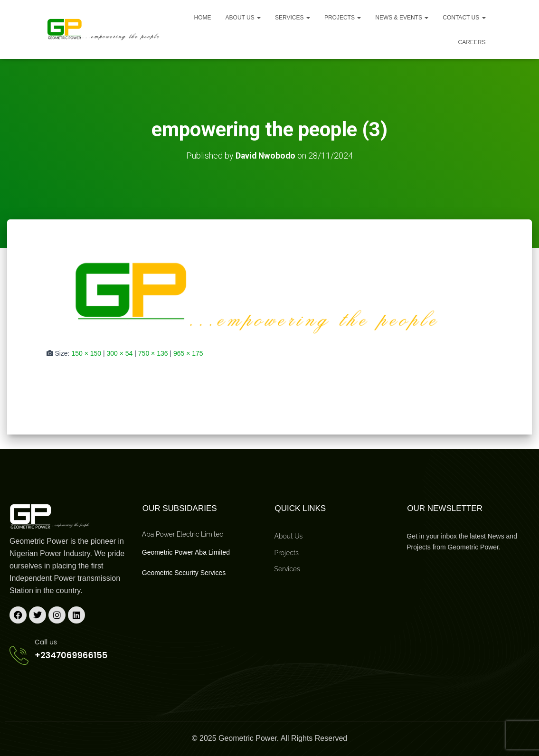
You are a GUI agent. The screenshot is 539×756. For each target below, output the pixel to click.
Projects (343, 18)
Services (293, 18)
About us (243, 18)
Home (203, 18)
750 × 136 (153, 353)
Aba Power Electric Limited (183, 534)
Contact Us (464, 18)
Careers (472, 42)
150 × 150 (86, 353)
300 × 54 (120, 353)
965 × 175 (188, 353)
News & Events (402, 18)
